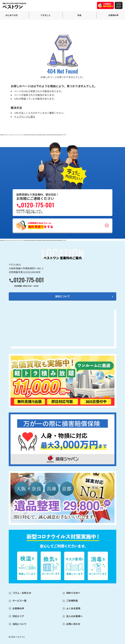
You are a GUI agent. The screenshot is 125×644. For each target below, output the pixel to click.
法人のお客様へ (74, 616)
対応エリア (18, 616)
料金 (79, 15)
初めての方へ (73, 593)
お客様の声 (18, 608)
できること (46, 15)
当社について (62, 296)
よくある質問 (73, 608)
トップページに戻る (25, 117)
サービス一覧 (19, 601)
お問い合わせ (73, 624)
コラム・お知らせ (22, 593)
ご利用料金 (72, 601)
